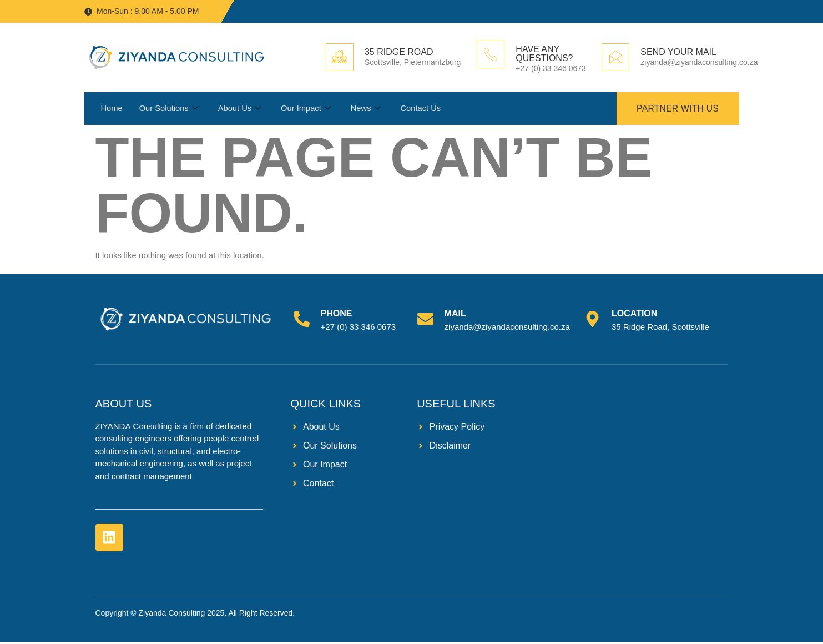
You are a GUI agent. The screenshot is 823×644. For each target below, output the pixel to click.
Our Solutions (170, 110)
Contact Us (425, 110)
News (369, 110)
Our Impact (308, 110)
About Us (241, 110)
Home (112, 110)
